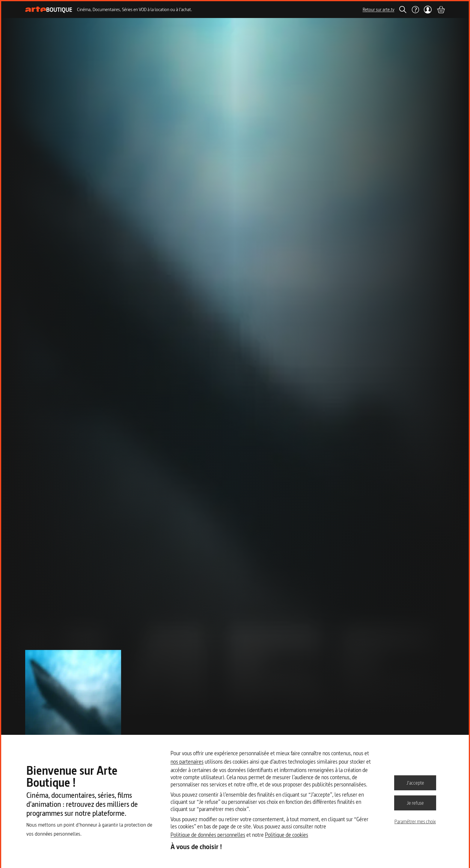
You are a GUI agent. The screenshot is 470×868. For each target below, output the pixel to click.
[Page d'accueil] (49, 10)
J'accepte (415, 783)
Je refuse (415, 803)
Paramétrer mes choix (415, 822)
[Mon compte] (428, 10)
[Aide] (415, 10)
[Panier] (441, 10)
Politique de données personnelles (208, 835)
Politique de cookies (287, 835)
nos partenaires (187, 762)
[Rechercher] (403, 10)
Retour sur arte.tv (379, 9)
